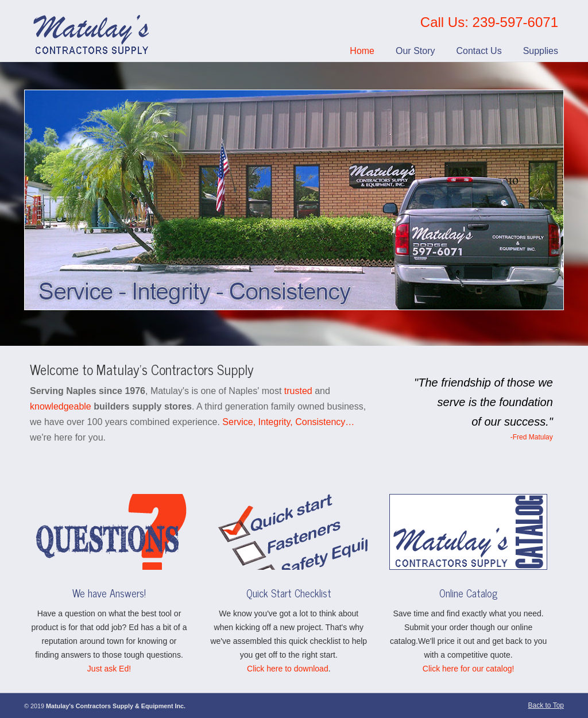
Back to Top (546, 705)
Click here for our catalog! (469, 669)
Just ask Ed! (109, 669)
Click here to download (288, 669)
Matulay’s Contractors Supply (92, 31)
